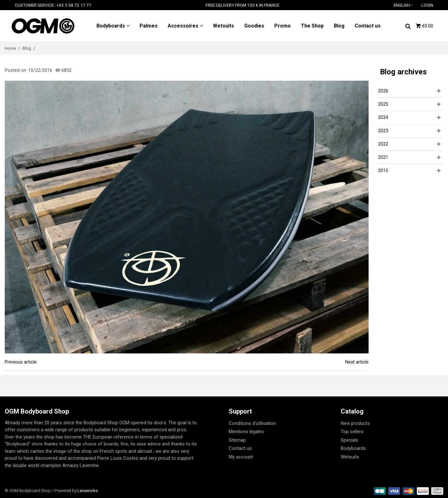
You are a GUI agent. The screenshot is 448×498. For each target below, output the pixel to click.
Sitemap (237, 440)
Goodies (254, 26)
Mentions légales (246, 432)
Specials (349, 440)
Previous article (21, 362)
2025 (383, 104)
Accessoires (183, 26)
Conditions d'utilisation (252, 423)
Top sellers (352, 432)
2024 (383, 117)
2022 (383, 144)
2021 (383, 157)
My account (241, 457)
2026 (383, 91)
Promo (283, 26)
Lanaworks (88, 490)
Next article (357, 362)
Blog (339, 26)
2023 (383, 131)
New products (355, 423)
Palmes (149, 26)
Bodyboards (111, 26)
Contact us (368, 26)
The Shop (312, 26)
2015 (383, 171)
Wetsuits (224, 26)
